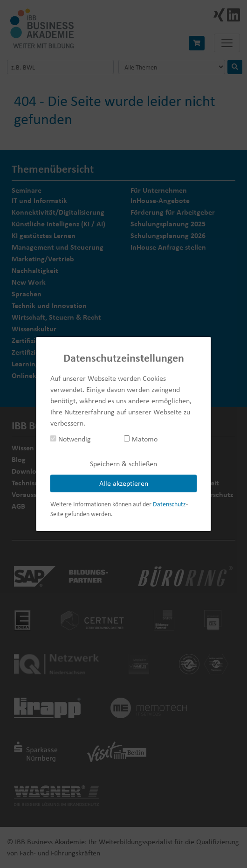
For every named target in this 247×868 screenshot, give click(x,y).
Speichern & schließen (123, 464)
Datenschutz (169, 504)
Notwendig (71, 439)
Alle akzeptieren (124, 483)
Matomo (141, 439)
